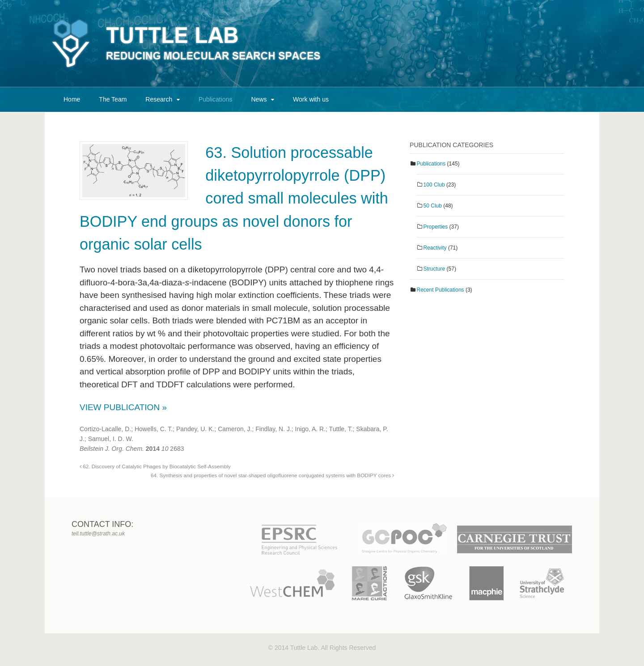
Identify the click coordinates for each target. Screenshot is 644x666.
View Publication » (123, 407)
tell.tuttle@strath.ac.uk (98, 534)
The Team (113, 99)
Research (159, 99)
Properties (436, 227)
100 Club (434, 185)
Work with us (311, 99)
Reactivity (435, 248)
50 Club (433, 206)
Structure (434, 269)
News (259, 99)
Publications (216, 99)
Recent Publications (441, 290)
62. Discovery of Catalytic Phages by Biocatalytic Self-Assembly (155, 466)
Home (72, 99)
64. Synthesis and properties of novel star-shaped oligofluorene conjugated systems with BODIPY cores (272, 475)
